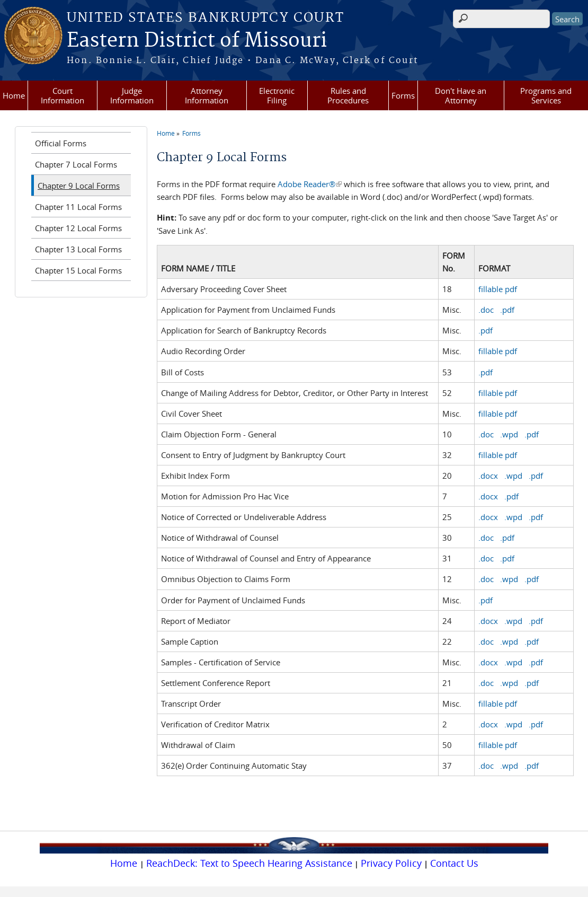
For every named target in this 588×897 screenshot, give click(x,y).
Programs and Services (546, 95)
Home (14, 95)
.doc (486, 310)
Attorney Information (207, 95)
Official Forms (61, 143)
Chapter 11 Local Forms (78, 207)
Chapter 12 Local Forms (78, 228)
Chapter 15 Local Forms (78, 270)
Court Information (63, 95)
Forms (403, 95)
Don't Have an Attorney (461, 95)
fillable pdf (498, 289)
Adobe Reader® (310, 184)
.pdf (507, 310)
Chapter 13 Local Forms (78, 249)
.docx (488, 476)
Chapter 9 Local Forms (79, 186)
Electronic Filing (277, 95)
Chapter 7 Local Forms (76, 164)
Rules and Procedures (348, 95)
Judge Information (132, 95)
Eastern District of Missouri (197, 41)
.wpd (509, 434)
